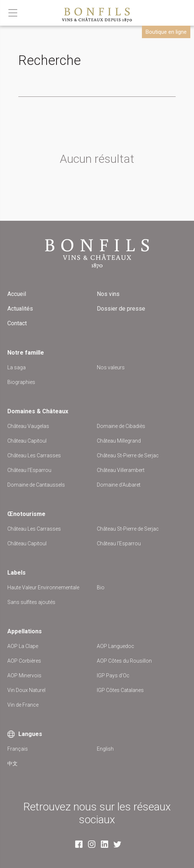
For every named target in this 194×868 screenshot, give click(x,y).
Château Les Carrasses (34, 455)
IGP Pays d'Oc (113, 675)
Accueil (17, 294)
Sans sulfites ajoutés (31, 602)
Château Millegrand (119, 441)
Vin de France (23, 705)
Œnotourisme (26, 514)
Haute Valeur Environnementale (43, 587)
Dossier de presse (121, 309)
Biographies (21, 382)
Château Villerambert (121, 470)
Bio (101, 587)
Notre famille (26, 353)
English (105, 749)
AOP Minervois (24, 675)
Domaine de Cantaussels (36, 485)
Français (18, 749)
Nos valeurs (111, 367)
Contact (17, 323)
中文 (12, 763)
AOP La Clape (23, 646)
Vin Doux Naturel (26, 690)
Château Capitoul (27, 441)
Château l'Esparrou (29, 470)
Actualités (20, 309)
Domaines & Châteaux (38, 411)
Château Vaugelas (28, 426)
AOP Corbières (24, 661)
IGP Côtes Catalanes (120, 690)
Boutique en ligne (166, 32)
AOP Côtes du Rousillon (124, 661)
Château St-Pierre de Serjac (128, 455)
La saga (17, 367)
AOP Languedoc (116, 646)
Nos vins (108, 294)
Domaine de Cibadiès (121, 426)
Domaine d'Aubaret (119, 485)
